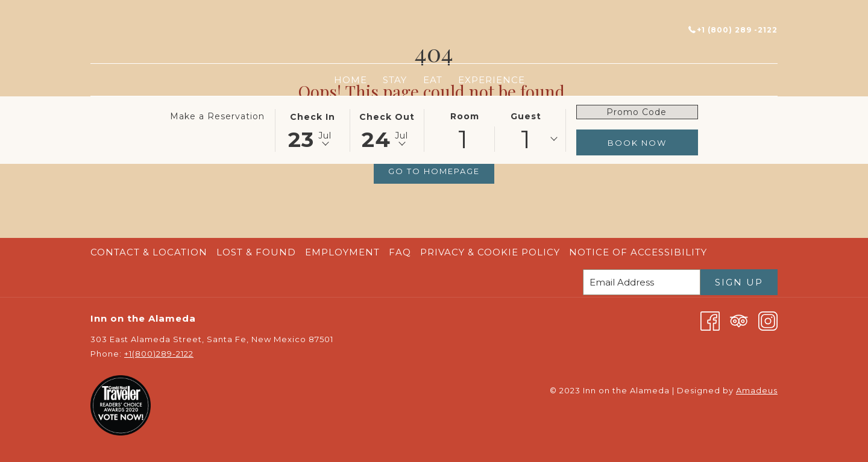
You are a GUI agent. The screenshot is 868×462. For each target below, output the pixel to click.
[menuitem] (351, 80)
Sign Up (739, 282)
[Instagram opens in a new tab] (768, 320)
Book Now (637, 143)
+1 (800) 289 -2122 (733, 30)
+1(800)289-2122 (159, 354)
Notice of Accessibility (638, 252)
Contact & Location (149, 252)
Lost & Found (256, 252)
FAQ (400, 252)
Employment (342, 252)
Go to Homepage (434, 171)
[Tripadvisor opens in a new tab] (739, 320)
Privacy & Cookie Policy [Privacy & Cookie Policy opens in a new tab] (492, 252)
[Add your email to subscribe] (642, 282)
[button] (312, 130)
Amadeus (757, 390)
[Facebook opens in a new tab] (710, 320)
